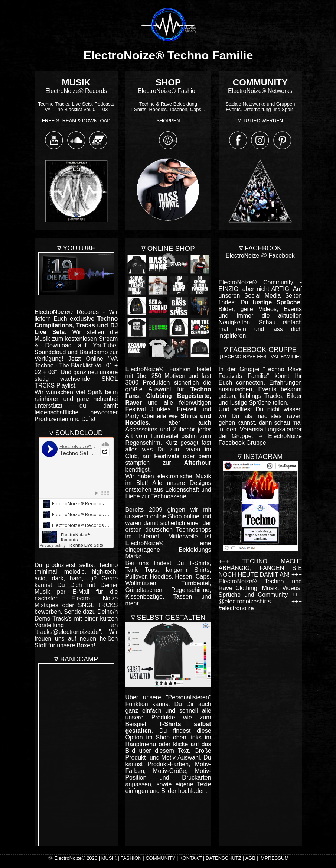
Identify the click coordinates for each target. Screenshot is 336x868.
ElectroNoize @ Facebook (260, 255)
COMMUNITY (160, 858)
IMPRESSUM (274, 858)
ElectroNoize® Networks (260, 102)
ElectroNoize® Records (76, 102)
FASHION (131, 858)
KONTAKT (190, 858)
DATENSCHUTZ (224, 858)
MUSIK (109, 858)
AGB (250, 858)
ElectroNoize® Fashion (168, 102)
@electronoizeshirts (245, 601)
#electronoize (236, 608)
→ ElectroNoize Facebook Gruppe (260, 439)
